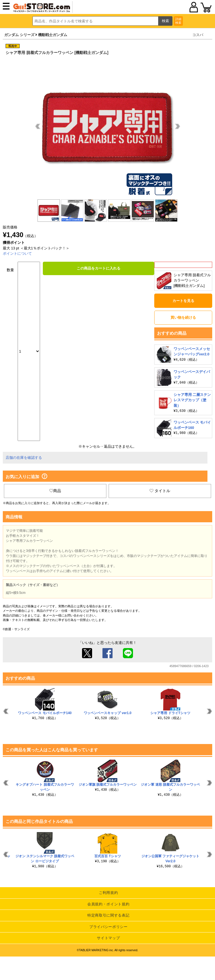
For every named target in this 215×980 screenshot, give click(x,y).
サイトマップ (108, 938)
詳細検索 (178, 21)
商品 (55, 491)
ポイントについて (17, 253)
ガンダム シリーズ (19, 35)
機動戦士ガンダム (53, 35)
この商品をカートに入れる (99, 268)
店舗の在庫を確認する (24, 458)
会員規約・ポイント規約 (108, 904)
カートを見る (183, 301)
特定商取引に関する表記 (108, 915)
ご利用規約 (108, 893)
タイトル (160, 491)
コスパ (198, 35)
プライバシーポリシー (108, 927)
